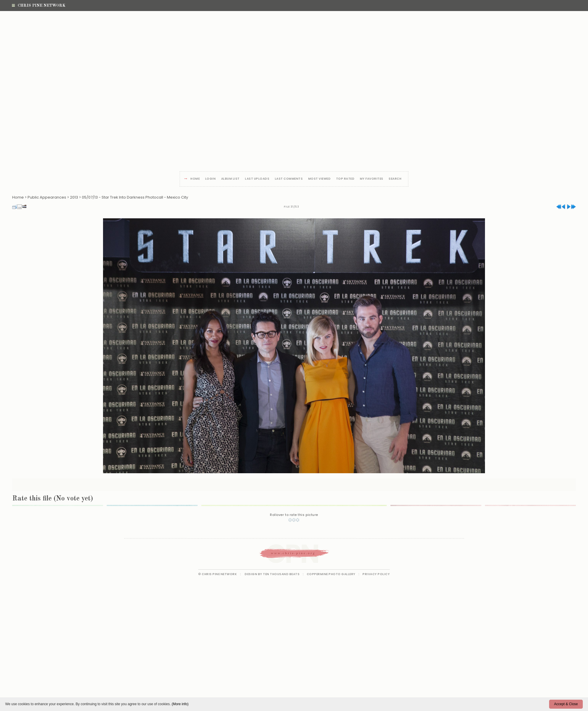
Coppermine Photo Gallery (331, 574)
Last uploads (257, 179)
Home (195, 179)
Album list (230, 179)
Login (211, 179)
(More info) (180, 704)
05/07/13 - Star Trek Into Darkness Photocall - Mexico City (135, 197)
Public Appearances (47, 197)
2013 (74, 197)
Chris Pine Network (39, 6)
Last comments (289, 179)
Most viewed (320, 179)
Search (395, 179)
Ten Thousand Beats (281, 574)
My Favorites (372, 179)
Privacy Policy (376, 574)
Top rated (345, 179)
